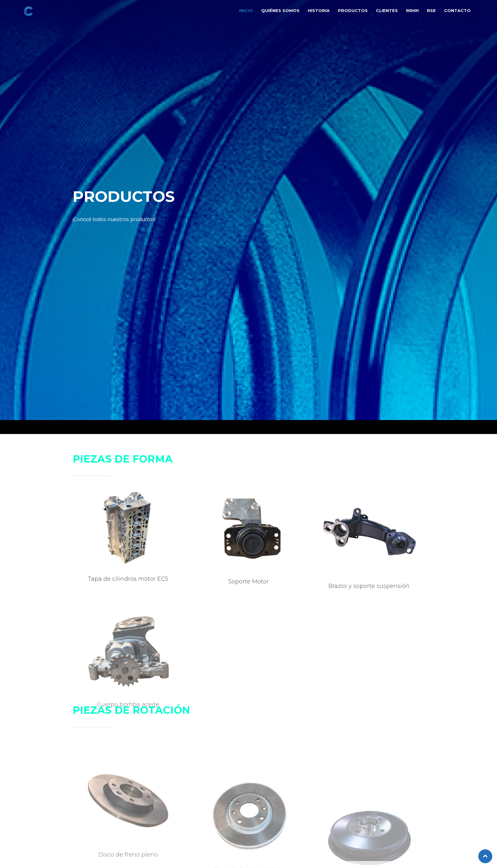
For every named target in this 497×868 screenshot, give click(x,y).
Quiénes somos (280, 10)
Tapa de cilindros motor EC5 (128, 583)
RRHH (412, 10)
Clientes (387, 10)
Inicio (246, 10)
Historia (319, 10)
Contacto (457, 10)
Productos (353, 10)
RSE (431, 10)
